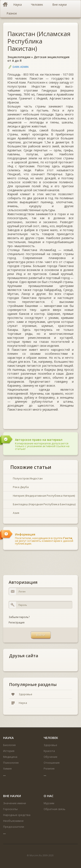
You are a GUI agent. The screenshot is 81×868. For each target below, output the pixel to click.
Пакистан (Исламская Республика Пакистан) (39, 41)
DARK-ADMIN (21, 67)
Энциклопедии (19, 57)
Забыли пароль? (19, 617)
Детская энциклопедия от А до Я (38, 59)
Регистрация (17, 623)
